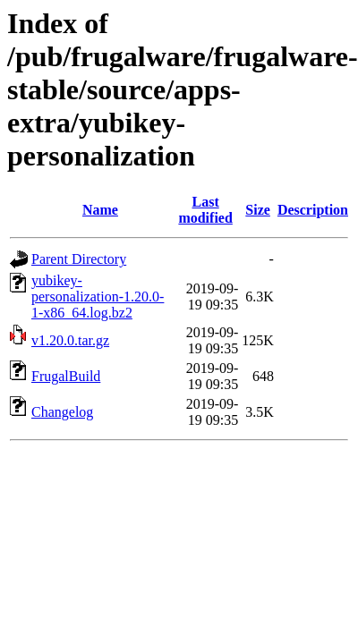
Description (313, 210)
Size (258, 210)
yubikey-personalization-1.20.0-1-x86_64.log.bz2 (98, 297)
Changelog (62, 412)
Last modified (205, 210)
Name (100, 210)
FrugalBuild (66, 376)
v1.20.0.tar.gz (70, 340)
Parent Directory (79, 259)
